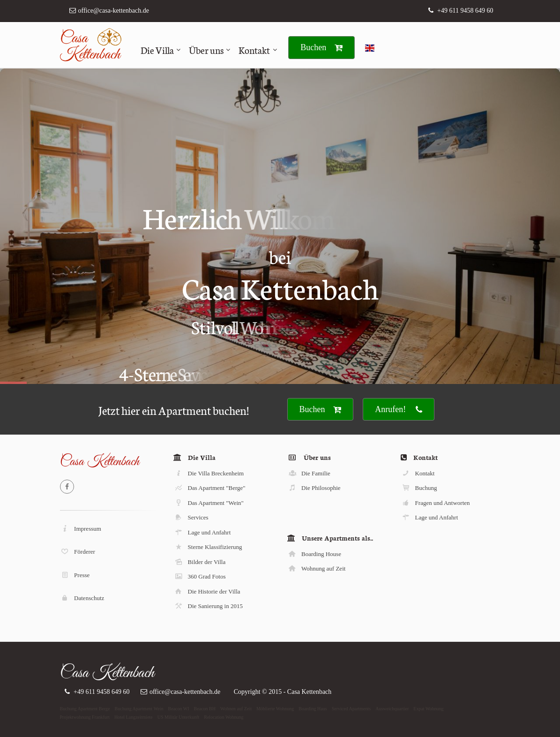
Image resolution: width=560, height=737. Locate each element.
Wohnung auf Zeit (317, 568)
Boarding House (314, 554)
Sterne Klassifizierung (208, 547)
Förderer (78, 552)
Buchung (419, 488)
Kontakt (254, 50)
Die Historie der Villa (207, 591)
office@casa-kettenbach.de (114, 11)
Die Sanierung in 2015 (208, 606)
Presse (75, 575)
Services (191, 517)
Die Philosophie (314, 488)
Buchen (321, 48)
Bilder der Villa (200, 562)
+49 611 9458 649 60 (465, 11)
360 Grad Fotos (200, 576)
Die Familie (309, 473)
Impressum (81, 529)
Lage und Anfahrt (202, 532)
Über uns (206, 50)
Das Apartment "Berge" (210, 488)
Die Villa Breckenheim (209, 473)
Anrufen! (399, 410)
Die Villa (157, 50)
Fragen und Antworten (436, 503)
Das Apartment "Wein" (209, 503)
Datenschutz (82, 598)
